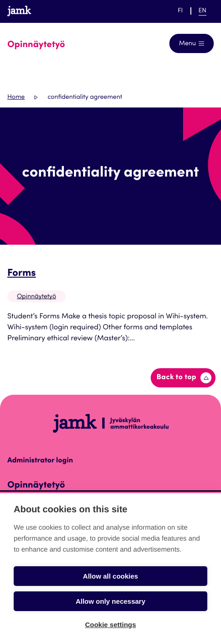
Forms (21, 274)
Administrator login (40, 461)
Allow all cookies (111, 576)
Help (151, 11)
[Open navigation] (192, 43)
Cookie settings (110, 625)
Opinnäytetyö (37, 297)
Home (16, 97)
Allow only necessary (111, 601)
